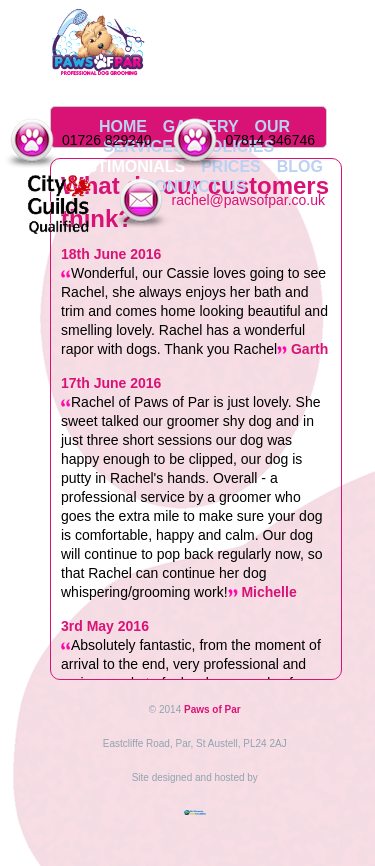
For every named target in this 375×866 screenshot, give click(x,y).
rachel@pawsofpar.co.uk (248, 200)
